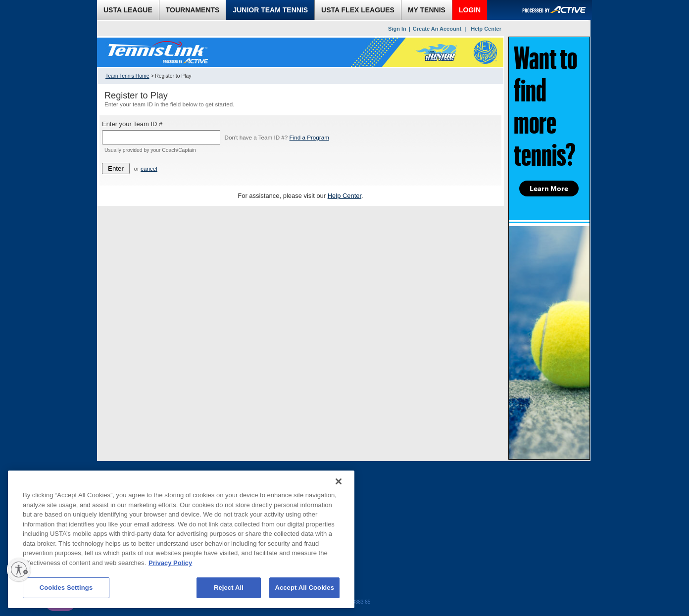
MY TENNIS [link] (427, 10)
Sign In (397, 29)
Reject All (229, 588)
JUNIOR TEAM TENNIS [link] (270, 10)
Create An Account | (439, 29)
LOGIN (470, 10)
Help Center (486, 29)
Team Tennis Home (127, 76)
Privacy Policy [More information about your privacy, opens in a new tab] (170, 563)
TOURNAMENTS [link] (193, 10)
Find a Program (309, 137)
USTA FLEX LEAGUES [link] (358, 10)
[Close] (339, 481)
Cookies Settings (66, 588)
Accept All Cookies (304, 588)
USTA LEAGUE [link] (128, 10)
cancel (149, 168)
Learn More (549, 189)
